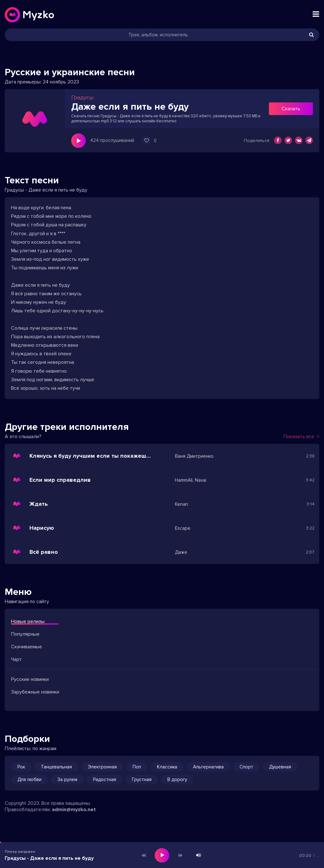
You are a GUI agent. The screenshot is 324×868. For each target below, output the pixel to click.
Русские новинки (30, 679)
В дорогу (177, 779)
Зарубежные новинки (35, 692)
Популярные (25, 634)
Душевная (280, 767)
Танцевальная (56, 767)
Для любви (29, 779)
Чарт (16, 659)
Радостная (105, 779)
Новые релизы (28, 621)
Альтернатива (208, 767)
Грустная (142, 779)
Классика (167, 767)
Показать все (301, 437)
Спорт (246, 767)
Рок (21, 767)
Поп (137, 767)
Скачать (291, 109)
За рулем (67, 779)
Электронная (102, 767)
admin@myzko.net (74, 810)
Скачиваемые (27, 647)
